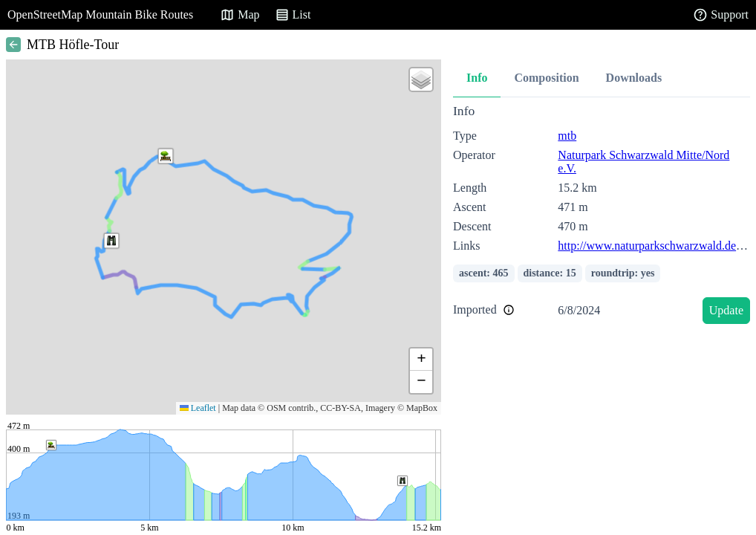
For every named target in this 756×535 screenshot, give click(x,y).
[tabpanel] (602, 217)
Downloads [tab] (634, 78)
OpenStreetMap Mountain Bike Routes (100, 14)
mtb (567, 136)
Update (726, 310)
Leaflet (198, 408)
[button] (111, 241)
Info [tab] (477, 78)
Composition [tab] (546, 78)
